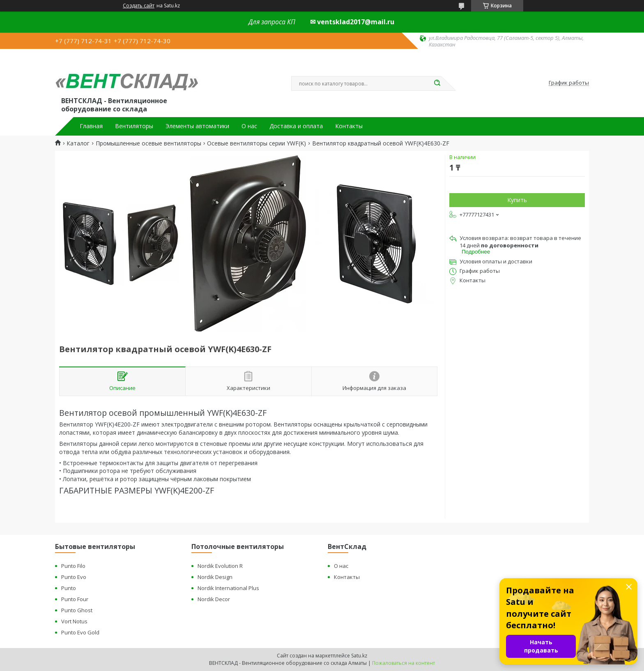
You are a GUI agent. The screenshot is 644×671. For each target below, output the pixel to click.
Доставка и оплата (296, 126)
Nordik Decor (214, 599)
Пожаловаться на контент (404, 663)
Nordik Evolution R (220, 566)
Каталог (78, 143)
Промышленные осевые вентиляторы (148, 143)
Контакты (349, 126)
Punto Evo (74, 577)
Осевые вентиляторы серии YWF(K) (256, 143)
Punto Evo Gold (80, 632)
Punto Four (75, 599)
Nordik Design (215, 577)
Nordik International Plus (228, 588)
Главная (91, 126)
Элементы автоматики (197, 126)
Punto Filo (73, 566)
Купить (517, 200)
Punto (69, 588)
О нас (249, 126)
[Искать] (437, 83)
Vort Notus (74, 621)
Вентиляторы (134, 126)
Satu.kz (359, 656)
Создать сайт (139, 6)
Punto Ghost (77, 610)
